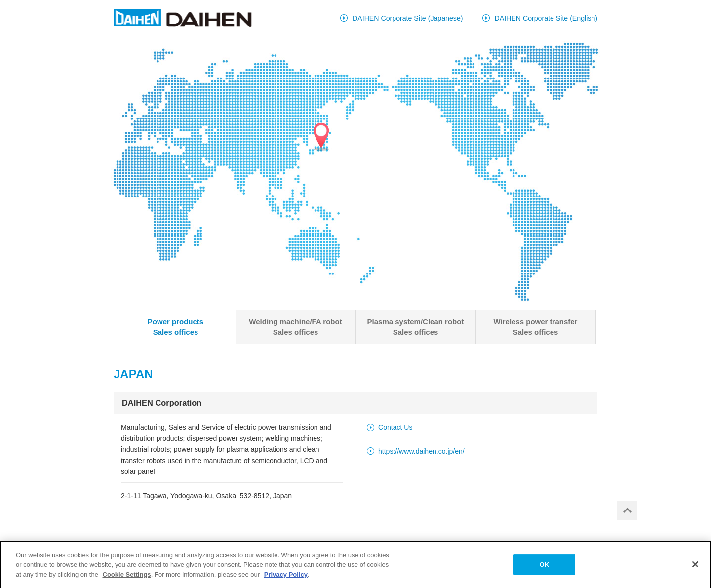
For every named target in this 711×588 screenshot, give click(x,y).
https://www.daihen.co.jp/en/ (421, 451)
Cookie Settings (127, 576)
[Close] (695, 566)
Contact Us (395, 427)
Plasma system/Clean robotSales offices (416, 327)
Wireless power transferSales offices (536, 327)
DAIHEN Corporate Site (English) (546, 18)
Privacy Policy (286, 576)
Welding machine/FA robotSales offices (295, 327)
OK (544, 567)
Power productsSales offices (176, 327)
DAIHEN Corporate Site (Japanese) (408, 18)
